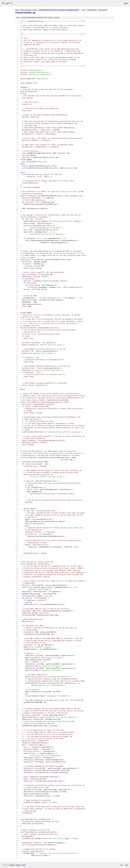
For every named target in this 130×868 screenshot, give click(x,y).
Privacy (18, 865)
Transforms (92, 10)
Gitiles (12, 865)
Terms (23, 865)
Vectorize (103, 10)
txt (121, 865)
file (57, 18)
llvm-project (26, 10)
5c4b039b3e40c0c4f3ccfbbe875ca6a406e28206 (58, 10)
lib (84, 10)
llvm (17, 10)
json (126, 865)
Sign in (126, 3)
